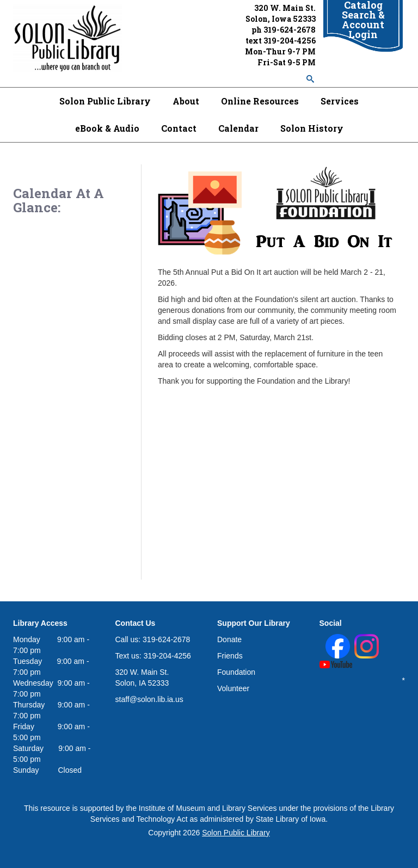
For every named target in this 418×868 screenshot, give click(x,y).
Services (340, 101)
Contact (179, 128)
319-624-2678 (290, 30)
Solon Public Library (105, 101)
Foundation (236, 672)
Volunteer (233, 688)
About (186, 101)
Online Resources (260, 101)
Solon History (312, 128)
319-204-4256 (290, 41)
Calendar (238, 128)
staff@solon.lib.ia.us (149, 699)
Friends (230, 656)
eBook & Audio (107, 128)
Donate (229, 639)
